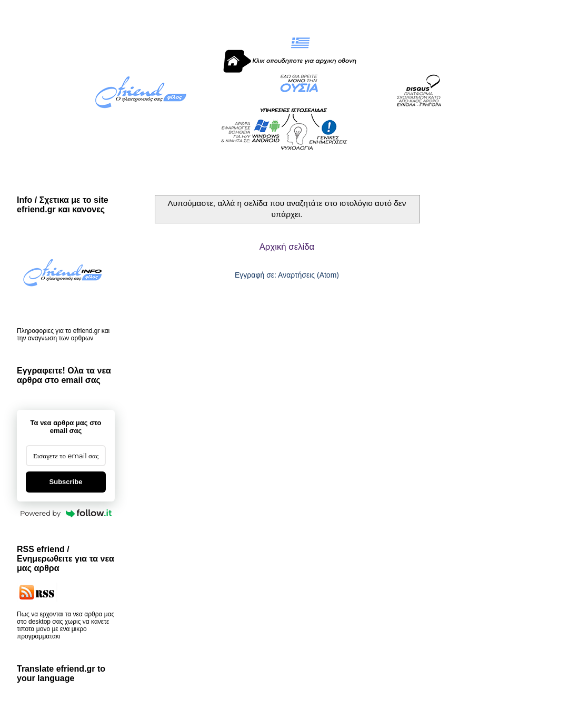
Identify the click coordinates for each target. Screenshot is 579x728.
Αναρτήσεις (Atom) (308, 275)
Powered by (66, 513)
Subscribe (66, 482)
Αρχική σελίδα (287, 247)
